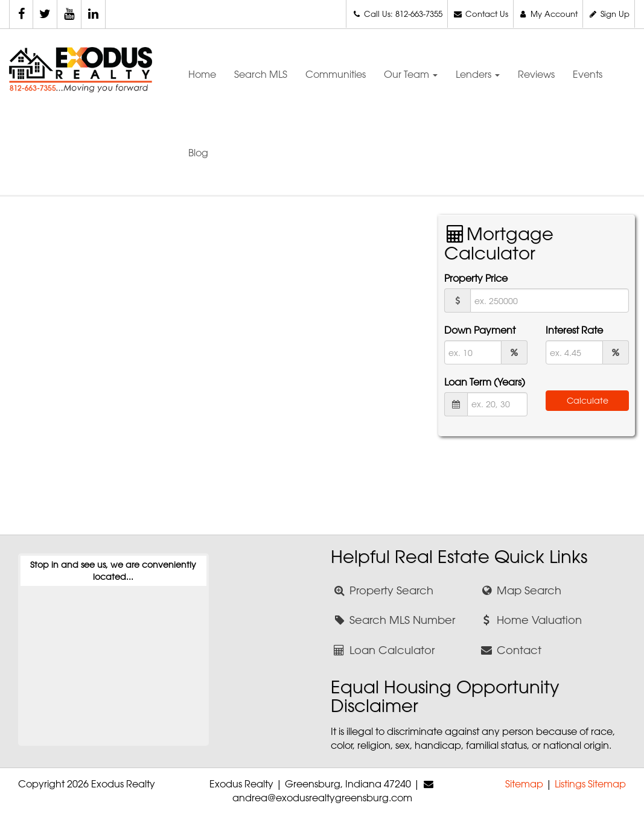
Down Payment (480, 330)
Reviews (536, 74)
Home (202, 74)
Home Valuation (531, 620)
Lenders (478, 74)
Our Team (411, 74)
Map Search (521, 590)
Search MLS (261, 74)
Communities (336, 74)
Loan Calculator (383, 650)
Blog (198, 153)
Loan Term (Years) (485, 382)
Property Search (382, 590)
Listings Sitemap (590, 784)
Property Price (476, 278)
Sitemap (524, 784)
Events (588, 74)
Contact (511, 650)
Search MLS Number (393, 620)
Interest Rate (574, 330)
